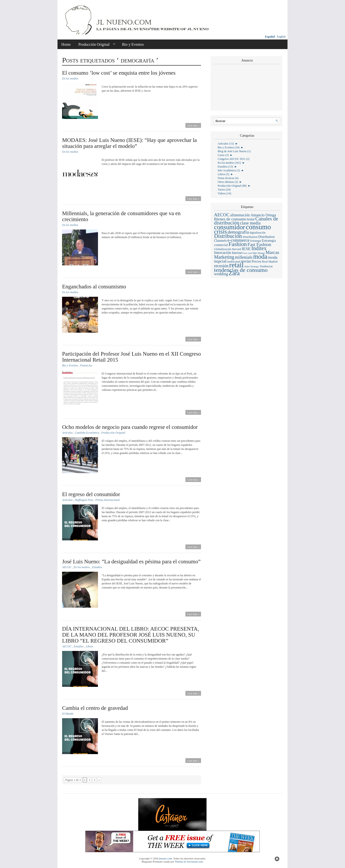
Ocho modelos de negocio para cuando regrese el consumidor (130, 427)
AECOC (67, 567)
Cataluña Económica (87, 433)
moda (260, 257)
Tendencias (266, 266)
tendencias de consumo (241, 270)
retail (236, 265)
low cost (247, 253)
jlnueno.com (165, 858)
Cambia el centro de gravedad (95, 708)
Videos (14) (224, 193)
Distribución (228, 236)
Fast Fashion (259, 244)
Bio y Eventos (133, 44)
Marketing (224, 257)
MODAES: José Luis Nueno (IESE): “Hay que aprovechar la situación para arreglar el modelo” (129, 143)
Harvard (236, 249)
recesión (221, 266)
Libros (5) (223, 174)
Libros (89, 646)
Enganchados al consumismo (94, 287)
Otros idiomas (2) (228, 182)
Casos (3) (223, 155)
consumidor (229, 227)
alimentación (240, 215)
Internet (237, 253)
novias (246, 261)
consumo (258, 227)
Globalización (223, 249)
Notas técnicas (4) (228, 178)
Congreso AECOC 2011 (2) (233, 159)
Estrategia (256, 241)
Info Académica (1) (229, 170)
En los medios (70, 78)
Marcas (272, 252)
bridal (251, 219)
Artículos (67, 433)
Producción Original (95, 45)
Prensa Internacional (108, 500)
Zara (234, 273)
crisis (220, 232)
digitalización (258, 233)
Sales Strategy (252, 266)
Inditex (259, 248)
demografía (238, 232)
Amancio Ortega (263, 215)
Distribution (250, 237)
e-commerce (238, 240)
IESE (246, 249)
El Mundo (68, 714)
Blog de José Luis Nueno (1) (234, 151)
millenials (244, 257)
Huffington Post (84, 500)
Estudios (97, 567)
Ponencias (86, 365)
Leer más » (193, 125)
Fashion (238, 244)
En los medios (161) (229, 163)
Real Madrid (270, 262)
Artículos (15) (226, 144)
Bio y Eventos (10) (228, 147)
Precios (257, 261)
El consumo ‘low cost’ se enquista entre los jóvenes (119, 73)
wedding (221, 274)
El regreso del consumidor (91, 494)
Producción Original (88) (232, 186)
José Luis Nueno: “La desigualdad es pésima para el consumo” (131, 562)
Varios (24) (224, 190)
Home (66, 44)
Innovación (222, 253)
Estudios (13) (225, 167)
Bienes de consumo (230, 219)
